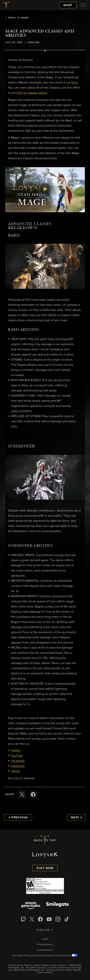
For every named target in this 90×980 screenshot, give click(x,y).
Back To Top (45, 841)
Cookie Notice (45, 950)
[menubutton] (83, 5)
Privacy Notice (45, 945)
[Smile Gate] (57, 906)
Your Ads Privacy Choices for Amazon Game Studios (45, 956)
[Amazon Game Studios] (31, 906)
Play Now (45, 868)
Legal (45, 939)
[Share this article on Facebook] (33, 794)
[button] (45, 190)
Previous (18, 818)
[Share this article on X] (22, 794)
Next (76, 818)
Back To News (17, 18)
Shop (68, 5)
